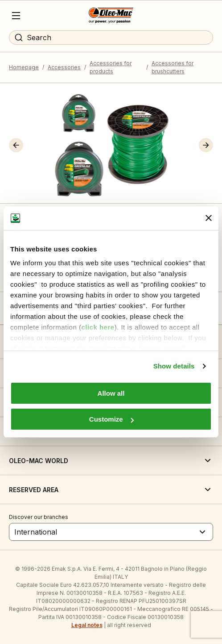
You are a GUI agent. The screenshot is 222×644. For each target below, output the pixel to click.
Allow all (111, 393)
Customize (111, 419)
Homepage (24, 67)
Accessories (64, 67)
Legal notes (87, 625)
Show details (174, 366)
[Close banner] (209, 218)
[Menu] (16, 16)
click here (98, 327)
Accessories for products (111, 67)
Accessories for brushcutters (173, 67)
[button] (16, 145)
